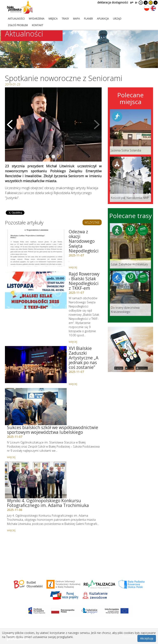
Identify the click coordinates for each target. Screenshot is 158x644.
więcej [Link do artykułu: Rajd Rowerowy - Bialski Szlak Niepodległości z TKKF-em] (73, 341)
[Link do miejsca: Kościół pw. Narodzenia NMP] (130, 179)
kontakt (38, 25)
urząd (117, 19)
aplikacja (103, 19)
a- (136, 2)
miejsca (53, 19)
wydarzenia (37, 19)
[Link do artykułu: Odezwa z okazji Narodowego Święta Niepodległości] (36, 248)
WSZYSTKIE (92, 222)
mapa (76, 19)
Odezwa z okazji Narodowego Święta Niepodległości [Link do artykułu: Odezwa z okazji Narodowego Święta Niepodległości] (84, 241)
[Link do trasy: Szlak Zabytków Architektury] (130, 246)
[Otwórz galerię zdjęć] (53, 124)
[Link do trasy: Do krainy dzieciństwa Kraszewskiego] (130, 293)
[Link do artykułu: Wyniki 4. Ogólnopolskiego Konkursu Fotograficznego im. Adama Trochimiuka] (36, 480)
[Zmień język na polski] (147, 8)
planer (88, 19)
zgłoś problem (18, 25)
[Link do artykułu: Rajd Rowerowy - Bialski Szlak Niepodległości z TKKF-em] (36, 290)
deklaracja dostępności (113, 2)
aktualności (16, 19)
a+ (131, 2)
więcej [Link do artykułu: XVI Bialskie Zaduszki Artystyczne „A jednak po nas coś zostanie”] (73, 384)
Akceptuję (147, 638)
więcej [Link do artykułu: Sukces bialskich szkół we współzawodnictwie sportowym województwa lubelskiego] (11, 457)
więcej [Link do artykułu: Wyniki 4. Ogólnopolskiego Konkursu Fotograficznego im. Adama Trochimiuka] (11, 530)
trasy (65, 19)
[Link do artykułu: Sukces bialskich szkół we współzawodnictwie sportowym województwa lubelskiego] (36, 407)
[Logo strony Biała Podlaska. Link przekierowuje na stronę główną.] (20, 7)
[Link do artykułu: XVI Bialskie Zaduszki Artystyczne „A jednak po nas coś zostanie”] (36, 365)
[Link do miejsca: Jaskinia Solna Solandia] (130, 132)
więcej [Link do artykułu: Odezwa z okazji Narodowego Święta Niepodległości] (73, 267)
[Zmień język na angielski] (153, 8)
